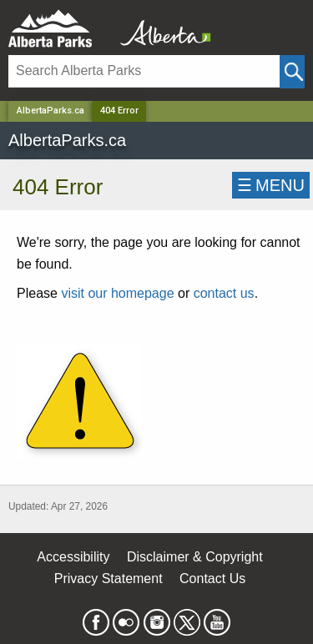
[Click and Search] (292, 72)
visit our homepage (117, 293)
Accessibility (73, 557)
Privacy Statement (109, 579)
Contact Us (212, 579)
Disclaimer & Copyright (195, 557)
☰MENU (271, 185)
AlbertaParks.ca (50, 111)
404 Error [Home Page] (119, 111)
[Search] (144, 71)
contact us (224, 293)
